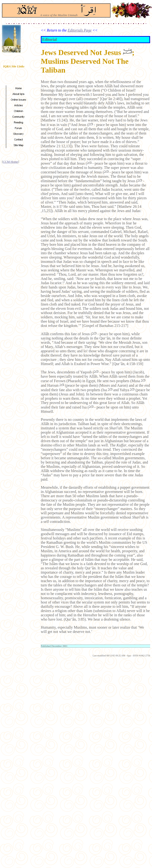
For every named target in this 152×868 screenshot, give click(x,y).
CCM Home (10, 162)
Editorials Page (80, 30)
